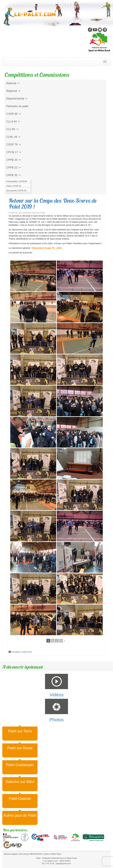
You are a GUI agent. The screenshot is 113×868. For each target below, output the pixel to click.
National (13, 83)
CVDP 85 (14, 114)
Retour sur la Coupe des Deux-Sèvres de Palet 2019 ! (53, 204)
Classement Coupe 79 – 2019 (47, 248)
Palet (43, 213)
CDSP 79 (14, 145)
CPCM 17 (14, 152)
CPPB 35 (14, 175)
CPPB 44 (14, 160)
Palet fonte (27, 652)
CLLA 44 (13, 122)
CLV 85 (12, 129)
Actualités (16, 652)
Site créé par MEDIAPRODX (31, 854)
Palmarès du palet (17, 106)
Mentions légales (11, 854)
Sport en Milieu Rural (53, 854)
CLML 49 (13, 137)
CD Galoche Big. (16, 191)
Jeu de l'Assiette (16, 183)
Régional (13, 91)
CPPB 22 (14, 168)
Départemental (17, 99)
